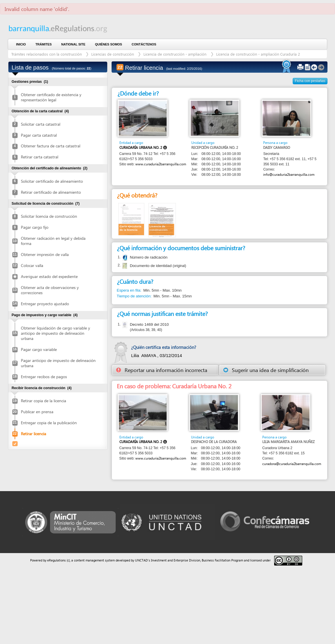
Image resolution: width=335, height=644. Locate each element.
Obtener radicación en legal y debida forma (53, 241)
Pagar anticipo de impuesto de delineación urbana (58, 363)
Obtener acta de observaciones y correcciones (50, 290)
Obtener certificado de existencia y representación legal (51, 97)
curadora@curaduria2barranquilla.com (292, 464)
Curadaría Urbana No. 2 (141, 148)
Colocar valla (32, 265)
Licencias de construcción (113, 54)
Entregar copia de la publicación (49, 423)
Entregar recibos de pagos (44, 377)
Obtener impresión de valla (45, 254)
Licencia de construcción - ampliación (175, 54)
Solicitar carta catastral (41, 124)
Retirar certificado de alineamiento (51, 192)
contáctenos (144, 44)
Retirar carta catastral (40, 157)
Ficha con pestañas (310, 81)
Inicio (21, 44)
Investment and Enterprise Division (176, 560)
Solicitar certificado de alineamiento (52, 181)
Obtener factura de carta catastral (51, 146)
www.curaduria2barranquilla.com (161, 164)
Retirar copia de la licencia (43, 401)
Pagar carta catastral (39, 135)
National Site (73, 44)
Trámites (43, 44)
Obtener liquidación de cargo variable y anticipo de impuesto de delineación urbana (55, 333)
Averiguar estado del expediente (49, 276)
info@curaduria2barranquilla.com (289, 174)
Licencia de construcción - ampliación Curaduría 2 (258, 54)
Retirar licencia (33, 434)
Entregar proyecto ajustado (45, 304)
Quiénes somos (109, 44)
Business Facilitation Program (222, 560)
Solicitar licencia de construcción (49, 216)
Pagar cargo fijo (35, 227)
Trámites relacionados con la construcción (47, 54)
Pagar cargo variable (39, 349)
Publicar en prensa (37, 412)
